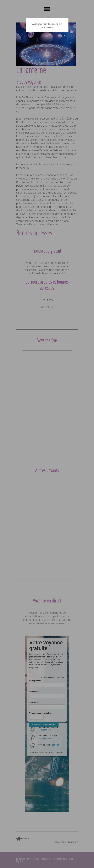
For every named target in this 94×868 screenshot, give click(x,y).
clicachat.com (47, 27)
